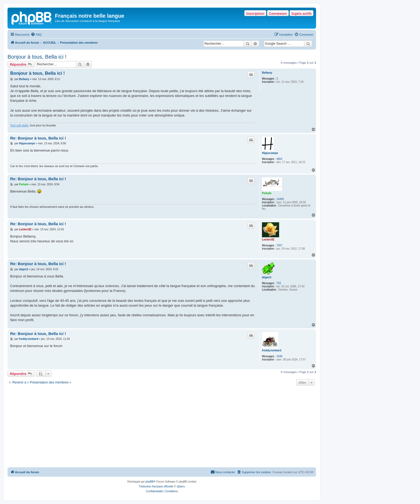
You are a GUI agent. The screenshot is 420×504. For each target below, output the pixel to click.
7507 (279, 245)
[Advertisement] (162, 427)
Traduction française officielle (156, 486)
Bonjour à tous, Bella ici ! (37, 57)
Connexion (278, 13)
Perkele (267, 193)
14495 (280, 199)
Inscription (255, 13)
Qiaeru (181, 486)
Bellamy (267, 73)
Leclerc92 (268, 240)
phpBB (149, 482)
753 (279, 283)
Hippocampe (270, 153)
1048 (279, 356)
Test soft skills (19, 125)
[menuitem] (36, 35)
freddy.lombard (272, 350)
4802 (279, 159)
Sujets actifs (301, 13)
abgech (267, 277)
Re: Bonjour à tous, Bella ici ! (38, 138)
